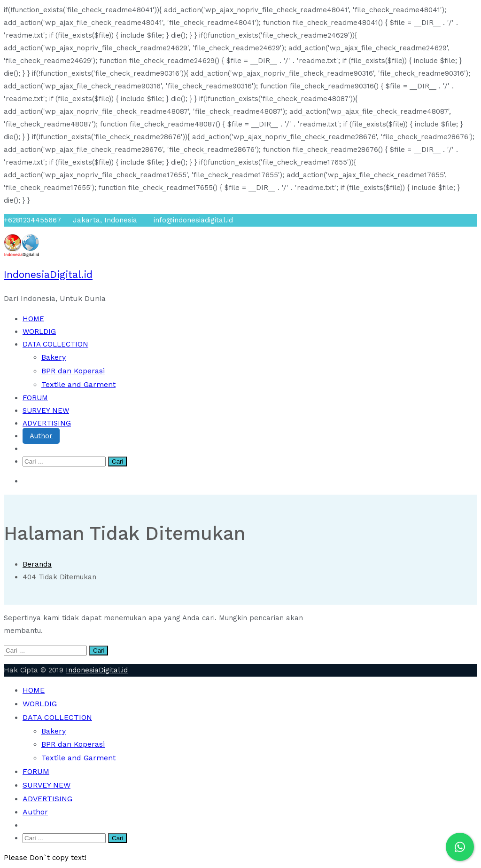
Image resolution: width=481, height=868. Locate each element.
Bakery (54, 357)
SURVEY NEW (46, 410)
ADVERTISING (47, 423)
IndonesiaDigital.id (48, 274)
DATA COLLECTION (55, 344)
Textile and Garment (78, 384)
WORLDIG (39, 331)
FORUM (35, 398)
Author (41, 436)
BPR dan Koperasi (73, 371)
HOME (33, 319)
